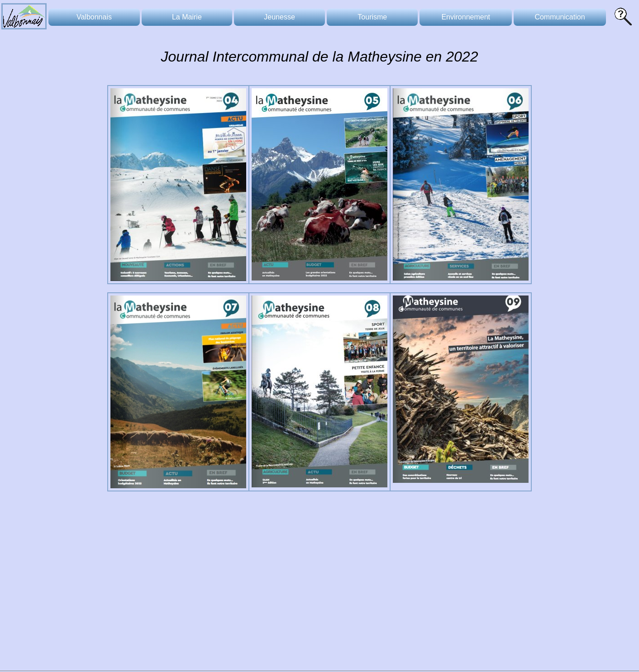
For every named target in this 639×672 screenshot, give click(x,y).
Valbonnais (94, 17)
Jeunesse (279, 17)
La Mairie (187, 17)
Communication (560, 17)
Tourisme (372, 17)
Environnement (466, 17)
